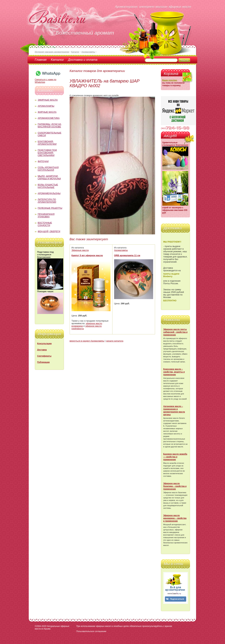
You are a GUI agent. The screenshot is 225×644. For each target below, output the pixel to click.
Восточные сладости (45, 224)
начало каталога (115, 341)
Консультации (45, 344)
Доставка (42, 350)
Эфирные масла (48, 100)
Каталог (57, 60)
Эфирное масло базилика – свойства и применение (175, 486)
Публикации (43, 362)
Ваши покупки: (170, 80)
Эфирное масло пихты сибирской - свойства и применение (175, 332)
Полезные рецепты (50, 208)
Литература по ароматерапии (47, 201)
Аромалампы (46, 106)
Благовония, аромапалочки (47, 143)
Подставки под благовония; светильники (47, 153)
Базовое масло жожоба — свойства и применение (175, 457)
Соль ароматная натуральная (48, 169)
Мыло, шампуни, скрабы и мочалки (49, 177)
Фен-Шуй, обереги (49, 231)
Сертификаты (44, 356)
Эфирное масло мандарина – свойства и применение (175, 518)
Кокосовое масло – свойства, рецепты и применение (174, 372)
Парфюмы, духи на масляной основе (50, 125)
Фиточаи (43, 161)
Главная (41, 60)
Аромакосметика (49, 118)
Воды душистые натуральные (48, 186)
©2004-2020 (41, 626)
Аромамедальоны (49, 193)
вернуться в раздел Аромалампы (87, 341)
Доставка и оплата (83, 60)
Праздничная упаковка (46, 215)
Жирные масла (47, 112)
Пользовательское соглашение (91, 631)
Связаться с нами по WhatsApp (48, 79)
